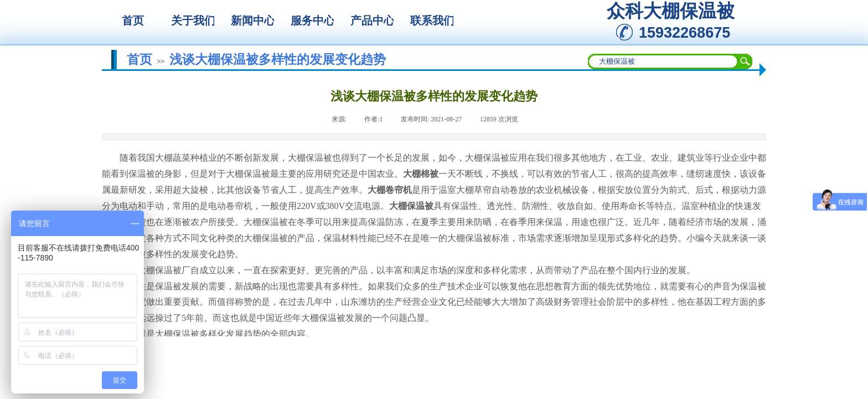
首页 (139, 59)
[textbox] (663, 62)
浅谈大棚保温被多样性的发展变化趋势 (278, 59)
